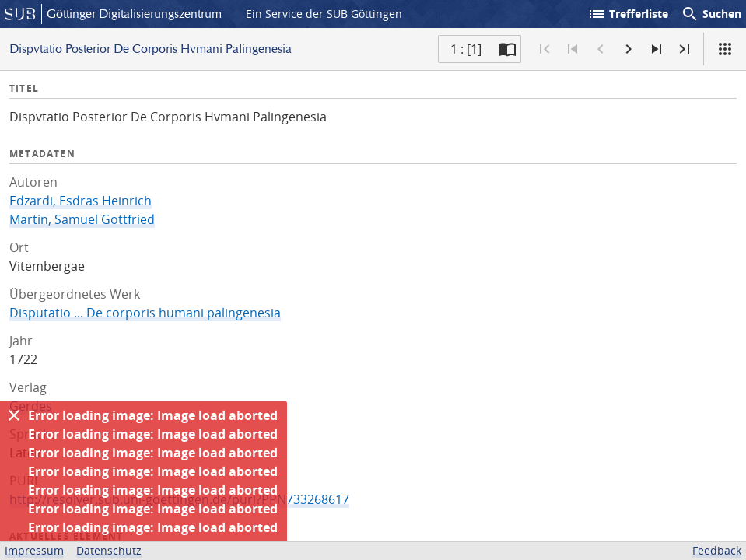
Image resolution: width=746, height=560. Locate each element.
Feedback (717, 550)
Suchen (711, 14)
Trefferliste (628, 14)
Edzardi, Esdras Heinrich (81, 201)
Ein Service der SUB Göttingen (324, 14)
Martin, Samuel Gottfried (82, 219)
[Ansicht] (725, 49)
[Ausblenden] (14, 415)
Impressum (34, 550)
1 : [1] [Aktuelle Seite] (466, 49)
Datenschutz (109, 550)
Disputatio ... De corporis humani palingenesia (145, 313)
